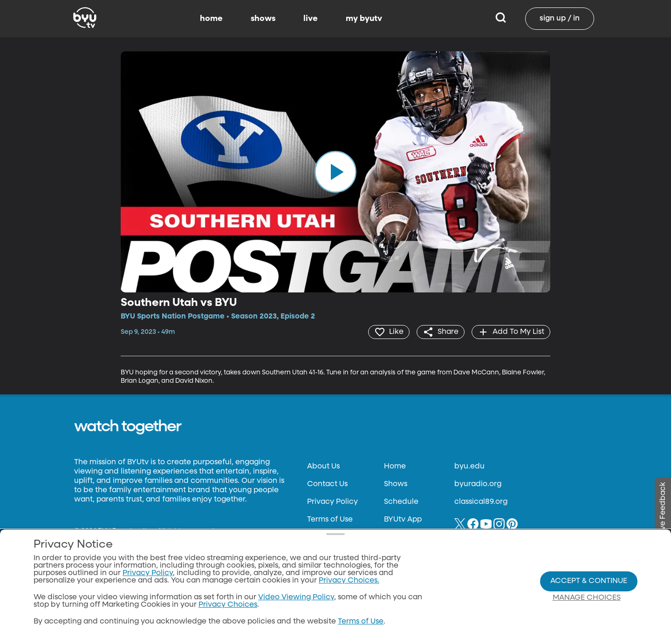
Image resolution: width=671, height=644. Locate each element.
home (211, 19)
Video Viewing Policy (296, 597)
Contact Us (327, 484)
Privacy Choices (228, 605)
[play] (335, 172)
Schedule (401, 502)
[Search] (501, 19)
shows (263, 19)
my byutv (364, 19)
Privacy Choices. (349, 581)
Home (395, 467)
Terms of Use (330, 520)
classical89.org (481, 502)
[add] (511, 332)
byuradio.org (478, 484)
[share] (441, 332)
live (311, 19)
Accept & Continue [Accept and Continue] (589, 581)
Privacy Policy (332, 502)
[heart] (389, 332)
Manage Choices (587, 598)
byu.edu (469, 467)
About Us (323, 467)
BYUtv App (403, 520)
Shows (396, 484)
